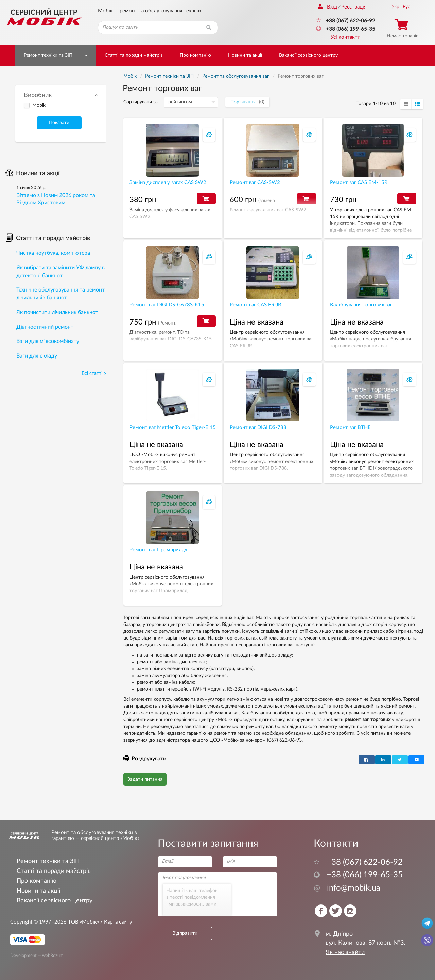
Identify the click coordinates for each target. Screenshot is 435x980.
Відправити (185, 933)
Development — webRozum (37, 956)
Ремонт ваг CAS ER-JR (255, 305)
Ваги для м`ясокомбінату (48, 341)
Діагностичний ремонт (45, 327)
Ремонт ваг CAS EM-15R (359, 182)
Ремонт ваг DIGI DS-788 (258, 427)
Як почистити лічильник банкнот (57, 312)
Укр (395, 7)
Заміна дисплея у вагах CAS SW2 (168, 182)
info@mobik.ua (347, 888)
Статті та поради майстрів (134, 55)
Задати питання (145, 779)
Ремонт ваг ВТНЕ (350, 427)
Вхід (327, 7)
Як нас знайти (345, 952)
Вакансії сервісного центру (308, 55)
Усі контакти (346, 37)
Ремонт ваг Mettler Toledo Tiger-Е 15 (173, 427)
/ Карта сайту (116, 922)
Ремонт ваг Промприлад (158, 550)
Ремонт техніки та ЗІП (48, 55)
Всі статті (94, 373)
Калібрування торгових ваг (361, 305)
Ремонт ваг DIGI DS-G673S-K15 (167, 305)
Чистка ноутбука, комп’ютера (53, 253)
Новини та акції (245, 55)
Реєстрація (354, 7)
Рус (406, 7)
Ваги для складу (37, 356)
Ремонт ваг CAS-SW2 (255, 182)
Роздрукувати (145, 759)
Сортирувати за (141, 102)
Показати (59, 123)
